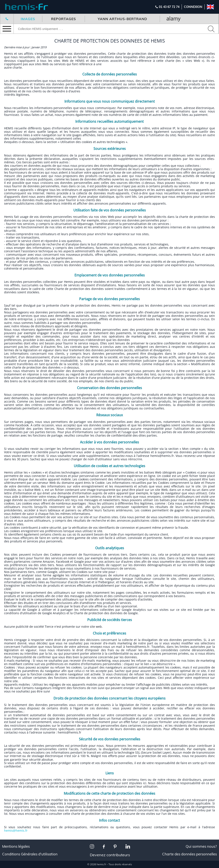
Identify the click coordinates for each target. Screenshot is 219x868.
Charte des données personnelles (189, 854)
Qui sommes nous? (201, 846)
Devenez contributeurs (110, 855)
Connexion (193, 7)
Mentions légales (16, 846)
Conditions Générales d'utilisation (30, 854)
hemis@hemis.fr (16, 830)
